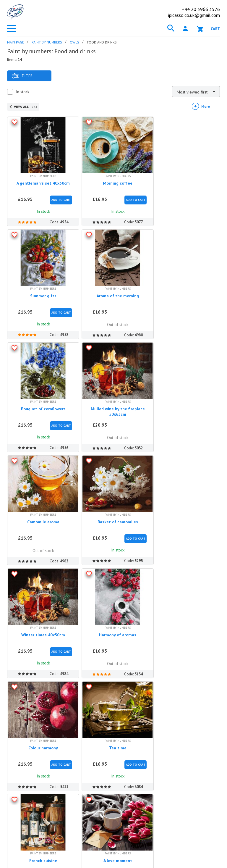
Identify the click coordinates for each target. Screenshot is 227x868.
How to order (112, 740)
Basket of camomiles (114, 403)
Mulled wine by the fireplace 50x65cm (185, 294)
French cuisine (42, 624)
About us (16, 740)
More (206, 106)
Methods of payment (119, 750)
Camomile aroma (42, 403)
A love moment (114, 624)
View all (25, 107)
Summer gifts (185, 181)
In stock (23, 92)
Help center (114, 722)
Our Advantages (23, 750)
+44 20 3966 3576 (35, 800)
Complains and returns (120, 770)
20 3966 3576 (201, 9)
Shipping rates (112, 760)
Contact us (22, 783)
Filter (22, 76)
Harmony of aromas (42, 514)
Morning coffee (114, 181)
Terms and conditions (28, 770)
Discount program (25, 760)
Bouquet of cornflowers (114, 292)
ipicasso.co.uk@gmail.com (194, 15)
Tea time (185, 514)
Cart (215, 29)
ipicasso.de (108, 830)
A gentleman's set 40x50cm (42, 181)
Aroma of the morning (42, 292)
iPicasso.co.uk (27, 722)
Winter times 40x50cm (186, 403)
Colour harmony (114, 514)
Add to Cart (59, 198)
